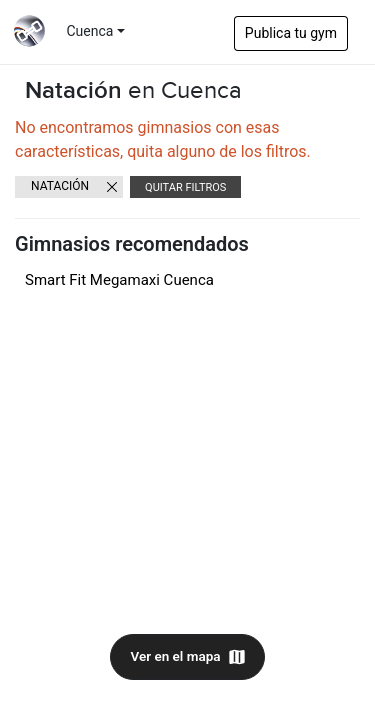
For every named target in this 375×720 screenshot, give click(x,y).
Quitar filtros (185, 187)
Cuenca (90, 31)
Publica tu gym (291, 33)
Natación (60, 186)
